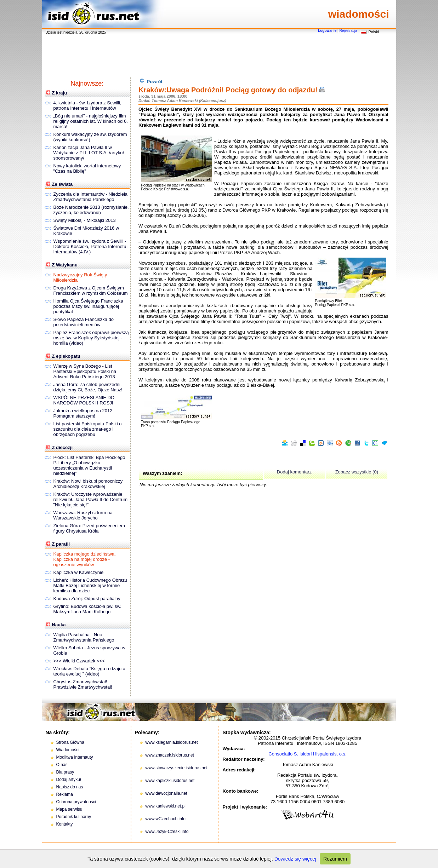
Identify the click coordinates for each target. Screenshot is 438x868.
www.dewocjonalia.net (166, 793)
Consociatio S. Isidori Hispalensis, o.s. (307, 754)
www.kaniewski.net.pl (166, 806)
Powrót (151, 81)
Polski (374, 32)
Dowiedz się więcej (295, 859)
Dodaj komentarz (294, 472)
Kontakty (65, 824)
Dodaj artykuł (69, 780)
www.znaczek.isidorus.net (170, 755)
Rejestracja (348, 31)
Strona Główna (70, 742)
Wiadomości (68, 750)
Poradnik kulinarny (74, 817)
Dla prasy (65, 772)
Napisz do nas (70, 787)
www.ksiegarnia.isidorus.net (172, 742)
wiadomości (359, 14)
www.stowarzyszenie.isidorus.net (177, 768)
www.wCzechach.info (166, 819)
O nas (62, 765)
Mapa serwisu (69, 809)
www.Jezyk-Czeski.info (167, 832)
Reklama (65, 794)
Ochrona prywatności (76, 802)
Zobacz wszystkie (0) (357, 472)
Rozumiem (335, 859)
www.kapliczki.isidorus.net (170, 781)
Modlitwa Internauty (75, 757)
